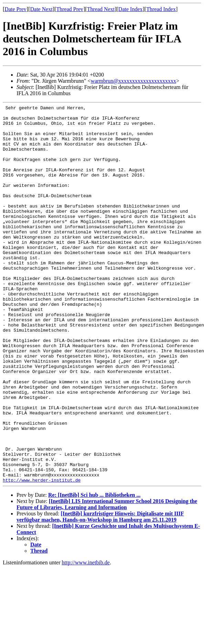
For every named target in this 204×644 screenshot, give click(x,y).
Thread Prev (70, 9)
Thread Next (101, 9)
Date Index (131, 9)
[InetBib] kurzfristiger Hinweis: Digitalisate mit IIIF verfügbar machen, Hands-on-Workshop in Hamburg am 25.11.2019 (100, 592)
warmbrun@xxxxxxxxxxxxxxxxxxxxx (134, 81)
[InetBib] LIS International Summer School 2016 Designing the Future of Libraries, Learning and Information (107, 580)
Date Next (41, 9)
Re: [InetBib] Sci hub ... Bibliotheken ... (94, 570)
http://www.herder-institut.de (42, 555)
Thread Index (161, 9)
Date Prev (15, 9)
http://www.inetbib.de (86, 638)
